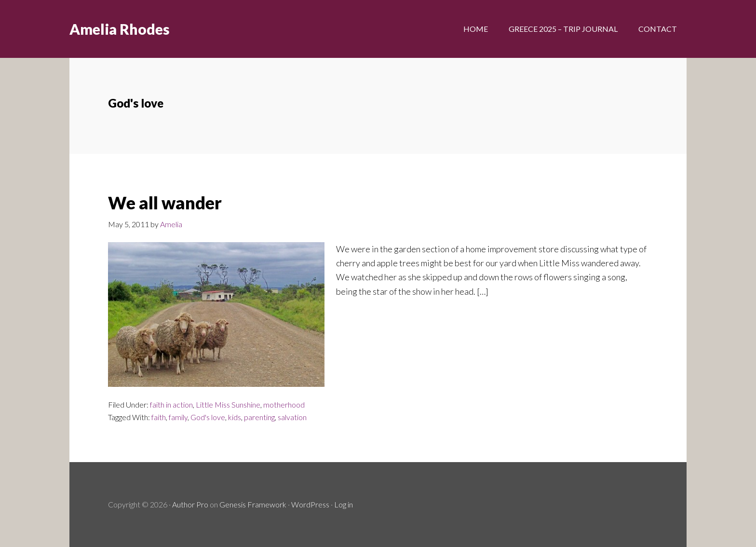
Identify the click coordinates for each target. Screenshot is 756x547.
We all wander (165, 203)
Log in (344, 504)
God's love (208, 417)
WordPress (310, 504)
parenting (259, 417)
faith (159, 417)
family (178, 417)
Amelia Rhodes (120, 29)
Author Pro (190, 504)
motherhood (284, 404)
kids (235, 417)
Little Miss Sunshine (228, 404)
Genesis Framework (253, 504)
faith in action (171, 404)
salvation (292, 417)
